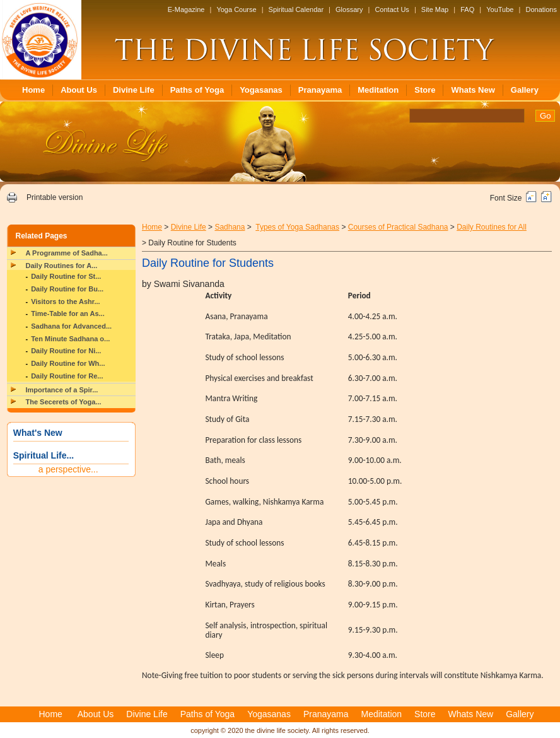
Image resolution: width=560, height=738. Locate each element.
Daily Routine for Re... (67, 376)
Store (425, 90)
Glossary (349, 9)
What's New (38, 433)
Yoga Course (236, 9)
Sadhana (230, 227)
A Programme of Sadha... (67, 253)
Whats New (473, 90)
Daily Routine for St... (66, 276)
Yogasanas (261, 90)
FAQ (467, 9)
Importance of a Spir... (62, 390)
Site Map (435, 9)
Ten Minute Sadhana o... (70, 339)
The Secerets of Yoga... (64, 402)
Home (33, 90)
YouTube (500, 9)
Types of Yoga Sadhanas (297, 227)
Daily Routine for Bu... (67, 289)
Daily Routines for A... (62, 266)
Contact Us (392, 9)
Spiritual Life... (44, 455)
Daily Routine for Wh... (68, 363)
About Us (79, 90)
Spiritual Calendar (296, 9)
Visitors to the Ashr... (65, 302)
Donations (541, 9)
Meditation (378, 90)
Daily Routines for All (492, 227)
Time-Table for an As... (68, 313)
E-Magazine (186, 9)
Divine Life (134, 90)
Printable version (55, 197)
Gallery (525, 90)
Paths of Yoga (197, 90)
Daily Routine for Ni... (66, 351)
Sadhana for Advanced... (71, 326)
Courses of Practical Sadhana (398, 227)
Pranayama (320, 90)
